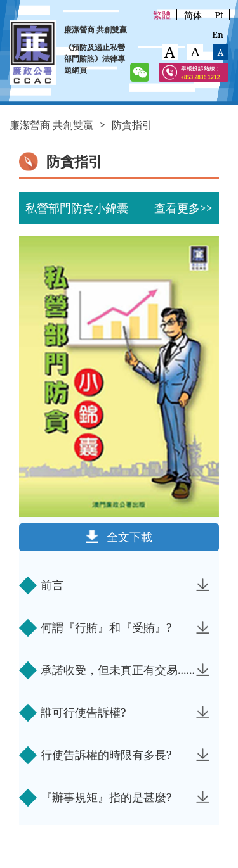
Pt (219, 15)
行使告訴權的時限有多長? (125, 755)
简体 (193, 15)
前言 (125, 585)
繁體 (162, 15)
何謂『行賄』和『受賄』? (125, 627)
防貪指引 (132, 125)
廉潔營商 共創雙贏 (51, 125)
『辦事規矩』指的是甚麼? (125, 797)
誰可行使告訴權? (125, 712)
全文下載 (129, 537)
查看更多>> (183, 208)
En (218, 35)
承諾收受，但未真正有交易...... (125, 670)
